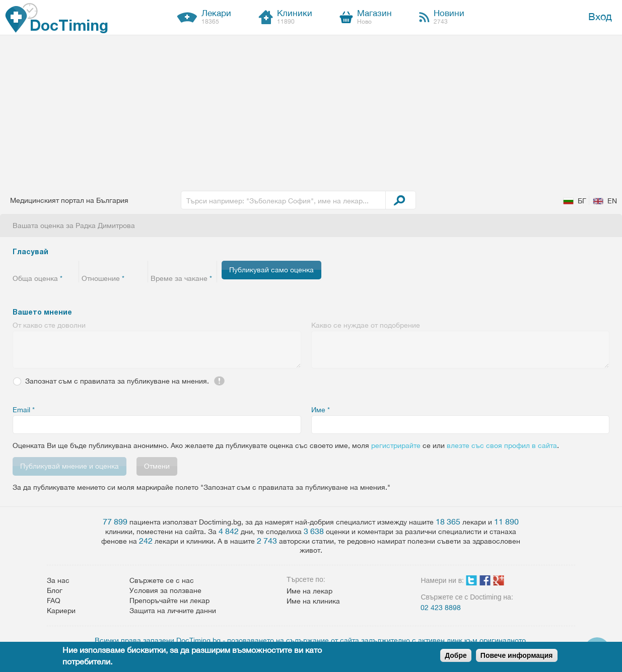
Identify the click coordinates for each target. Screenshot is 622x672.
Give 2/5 (31, 266)
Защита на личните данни (173, 611)
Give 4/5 (57, 266)
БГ (582, 201)
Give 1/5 (19, 266)
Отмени (157, 466)
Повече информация (517, 655)
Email (24, 410)
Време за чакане (181, 278)
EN (612, 201)
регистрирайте (396, 445)
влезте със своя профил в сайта (502, 445)
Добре (456, 655)
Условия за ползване (165, 590)
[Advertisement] (311, 111)
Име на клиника (313, 601)
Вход (600, 16)
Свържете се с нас (162, 580)
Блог (55, 590)
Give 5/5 (69, 266)
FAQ (54, 601)
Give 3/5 (44, 266)
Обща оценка (38, 278)
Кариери (61, 611)
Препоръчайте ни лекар (169, 601)
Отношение (103, 278)
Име (321, 410)
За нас (58, 580)
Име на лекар (309, 591)
